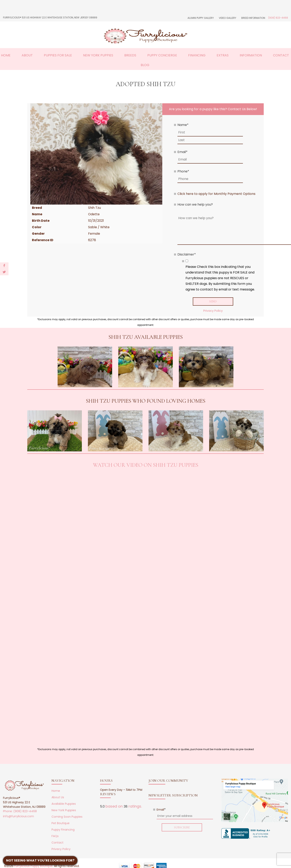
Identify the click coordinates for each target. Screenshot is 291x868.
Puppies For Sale (58, 55)
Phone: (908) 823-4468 (20, 811)
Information (251, 55)
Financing (197, 55)
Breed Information (253, 18)
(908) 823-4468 (278, 18)
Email (182, 152)
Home (6, 55)
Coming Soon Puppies (67, 817)
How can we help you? (195, 204)
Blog (145, 65)
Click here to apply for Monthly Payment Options (216, 194)
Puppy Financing (63, 830)
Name (183, 125)
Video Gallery (228, 18)
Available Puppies (64, 804)
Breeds (130, 55)
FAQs (55, 836)
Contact (281, 55)
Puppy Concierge (162, 55)
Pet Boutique (61, 823)
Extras (223, 55)
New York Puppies (98, 55)
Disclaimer (187, 254)
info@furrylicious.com (18, 816)
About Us (58, 797)
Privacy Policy (213, 311)
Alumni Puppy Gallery (201, 18)
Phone (183, 171)
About (27, 55)
